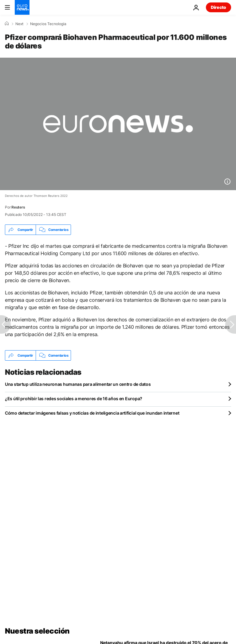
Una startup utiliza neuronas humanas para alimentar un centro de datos (78, 384)
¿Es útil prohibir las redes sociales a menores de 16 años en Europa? (74, 399)
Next (19, 24)
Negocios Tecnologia (48, 24)
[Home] (7, 24)
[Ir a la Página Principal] (22, 7)
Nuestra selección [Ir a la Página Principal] (37, 631)
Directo (218, 7)
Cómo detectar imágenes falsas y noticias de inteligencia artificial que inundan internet (92, 413)
